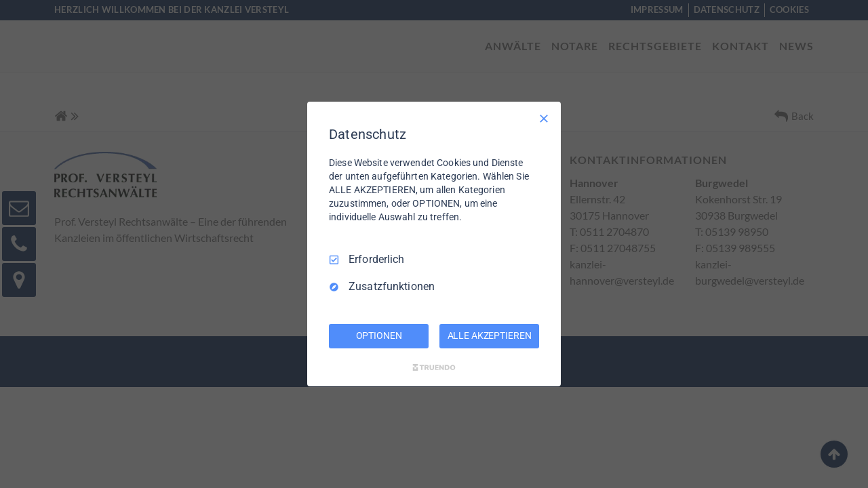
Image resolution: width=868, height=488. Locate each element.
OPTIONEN (379, 335)
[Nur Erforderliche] (544, 119)
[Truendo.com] (434, 367)
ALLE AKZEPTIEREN (490, 335)
